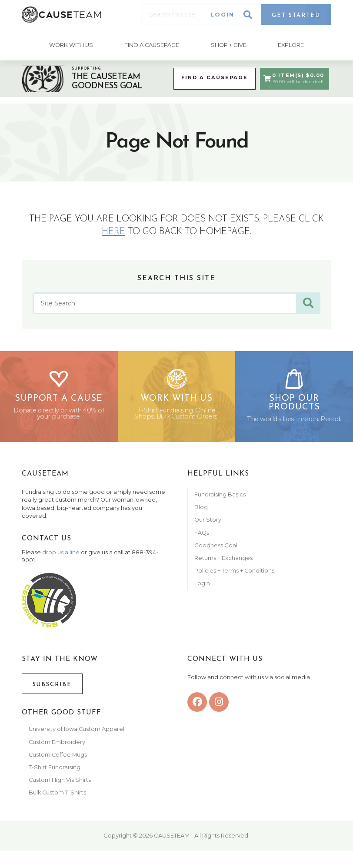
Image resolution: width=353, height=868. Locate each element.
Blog (201, 512)
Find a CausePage (211, 77)
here (113, 230)
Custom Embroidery (57, 747)
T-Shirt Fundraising (55, 772)
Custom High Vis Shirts (60, 785)
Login (222, 15)
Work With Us (70, 44)
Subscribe (52, 689)
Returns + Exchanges (223, 563)
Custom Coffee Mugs (58, 759)
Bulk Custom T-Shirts (57, 798)
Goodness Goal (216, 550)
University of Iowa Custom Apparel (77, 734)
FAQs (202, 538)
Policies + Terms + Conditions (234, 576)
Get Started (296, 15)
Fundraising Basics (220, 500)
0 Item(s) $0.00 (293, 77)
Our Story (208, 525)
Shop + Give (229, 44)
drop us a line (61, 558)
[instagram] (219, 707)
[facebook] (197, 707)
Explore (292, 44)
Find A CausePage (151, 44)
